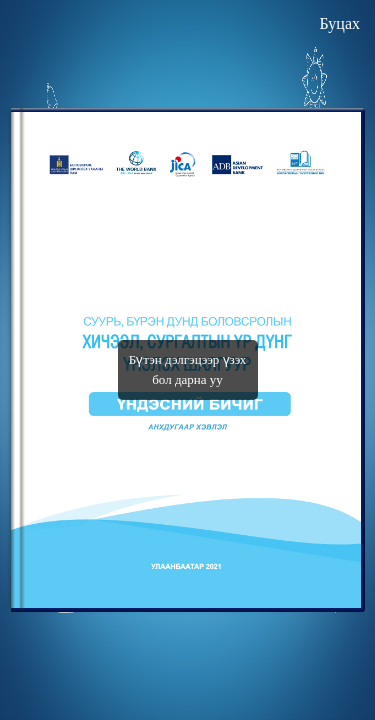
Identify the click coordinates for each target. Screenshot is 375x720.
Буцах (340, 23)
